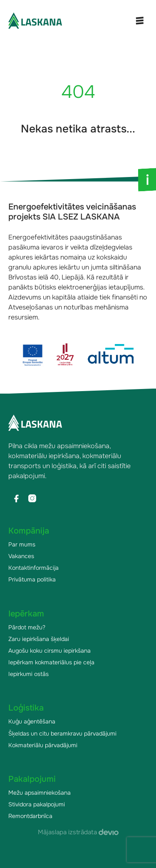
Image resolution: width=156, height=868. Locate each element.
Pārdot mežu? (27, 627)
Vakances (21, 556)
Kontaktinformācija (33, 568)
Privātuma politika (32, 579)
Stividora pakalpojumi (37, 804)
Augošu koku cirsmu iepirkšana (50, 651)
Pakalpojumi (32, 779)
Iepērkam (26, 614)
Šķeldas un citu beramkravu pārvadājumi (62, 733)
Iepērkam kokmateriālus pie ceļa (51, 662)
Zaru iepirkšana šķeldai (39, 639)
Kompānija (29, 531)
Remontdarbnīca (30, 816)
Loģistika (26, 708)
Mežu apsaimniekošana (40, 793)
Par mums (22, 544)
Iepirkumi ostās (28, 674)
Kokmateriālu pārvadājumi (43, 745)
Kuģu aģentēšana (32, 721)
